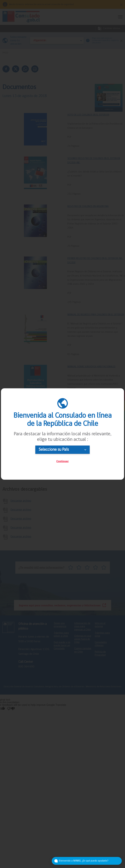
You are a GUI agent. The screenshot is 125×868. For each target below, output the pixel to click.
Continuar (62, 461)
